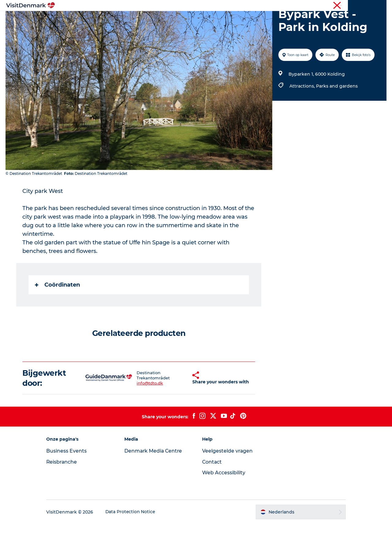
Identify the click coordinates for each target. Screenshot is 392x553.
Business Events (72, 480)
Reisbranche (360, 6)
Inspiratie (113, 20)
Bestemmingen (152, 20)
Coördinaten (58, 314)
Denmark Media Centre (156, 480)
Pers (382, 6)
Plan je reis (277, 20)
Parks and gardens (337, 115)
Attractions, (302, 115)
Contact (212, 491)
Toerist (337, 6)
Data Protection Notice (136, 541)
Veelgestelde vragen (228, 480)
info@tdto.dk (143, 412)
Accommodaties (236, 20)
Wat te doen (193, 20)
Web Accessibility (224, 502)
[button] (181, 407)
